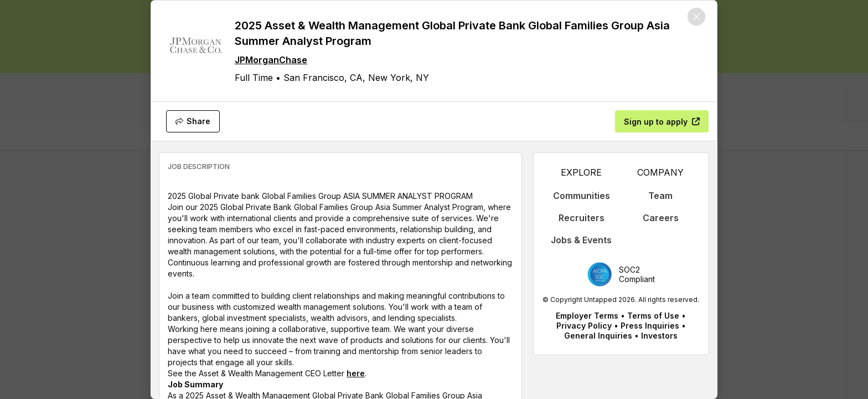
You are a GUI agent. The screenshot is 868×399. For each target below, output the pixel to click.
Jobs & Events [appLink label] (581, 240)
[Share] (193, 121)
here (356, 373)
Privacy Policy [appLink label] (584, 326)
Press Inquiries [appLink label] (650, 326)
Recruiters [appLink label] (582, 218)
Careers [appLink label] (661, 218)
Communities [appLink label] (582, 196)
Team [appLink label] (660, 196)
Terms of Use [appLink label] (653, 316)
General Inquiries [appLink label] (598, 336)
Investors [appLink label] (659, 336)
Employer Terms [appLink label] (587, 316)
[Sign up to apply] (662, 121)
